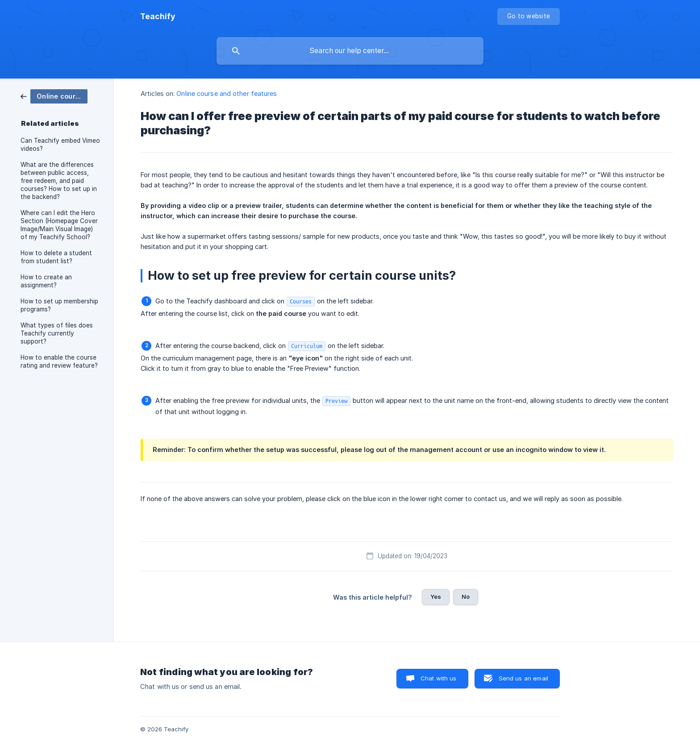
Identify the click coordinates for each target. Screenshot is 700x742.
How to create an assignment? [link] (46, 281)
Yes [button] (436, 597)
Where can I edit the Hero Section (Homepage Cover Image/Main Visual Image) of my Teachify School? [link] (59, 225)
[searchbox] (350, 51)
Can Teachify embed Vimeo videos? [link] (60, 145)
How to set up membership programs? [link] (59, 305)
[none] (158, 17)
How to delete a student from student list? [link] (56, 257)
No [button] (466, 597)
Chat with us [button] (439, 678)
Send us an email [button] (523, 678)
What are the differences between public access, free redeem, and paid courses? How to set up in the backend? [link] (59, 181)
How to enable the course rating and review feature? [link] (59, 361)
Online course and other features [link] (227, 93)
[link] (54, 96)
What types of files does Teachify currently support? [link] (57, 333)
